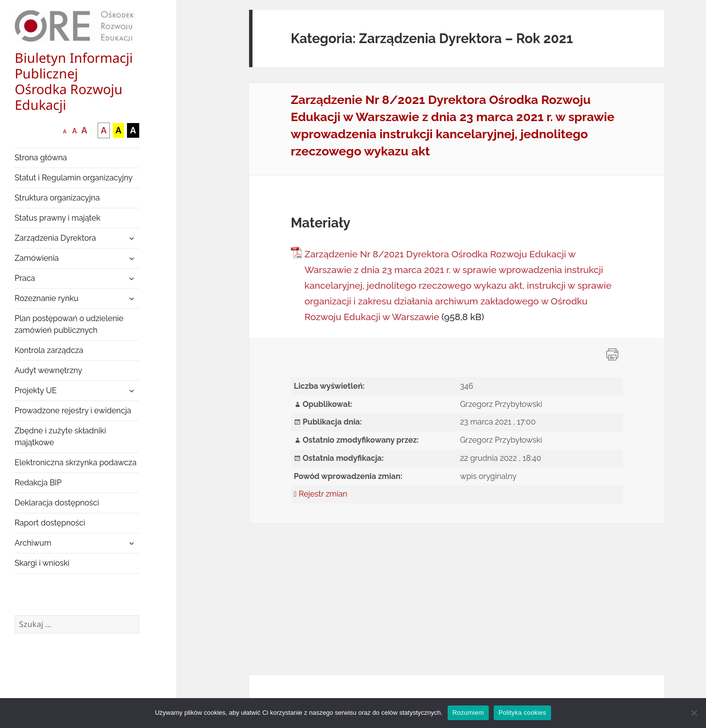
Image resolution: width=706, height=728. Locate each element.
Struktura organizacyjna (57, 198)
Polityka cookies (522, 713)
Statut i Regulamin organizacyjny (74, 178)
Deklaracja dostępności (57, 503)
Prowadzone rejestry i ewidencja (73, 411)
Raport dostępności (50, 523)
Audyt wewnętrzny (49, 370)
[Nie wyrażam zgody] (694, 713)
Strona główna (41, 158)
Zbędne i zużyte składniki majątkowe (61, 437)
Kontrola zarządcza (49, 350)
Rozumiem (468, 713)
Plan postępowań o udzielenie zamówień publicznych (69, 324)
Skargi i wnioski (42, 563)
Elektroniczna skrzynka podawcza (76, 463)
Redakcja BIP (38, 483)
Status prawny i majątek (58, 218)
